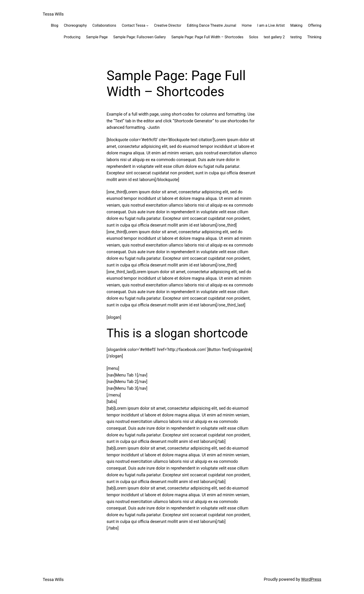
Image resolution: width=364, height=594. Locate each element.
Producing (72, 37)
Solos (253, 37)
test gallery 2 (274, 37)
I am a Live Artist (271, 25)
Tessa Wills (53, 14)
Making (296, 25)
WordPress (311, 579)
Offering (315, 25)
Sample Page (97, 37)
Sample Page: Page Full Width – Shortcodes (207, 37)
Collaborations (104, 25)
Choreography (75, 25)
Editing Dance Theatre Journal (211, 25)
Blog (55, 25)
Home (247, 25)
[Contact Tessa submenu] (147, 26)
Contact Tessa (134, 25)
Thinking (314, 37)
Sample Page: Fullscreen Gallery (140, 37)
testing (296, 37)
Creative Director (168, 25)
